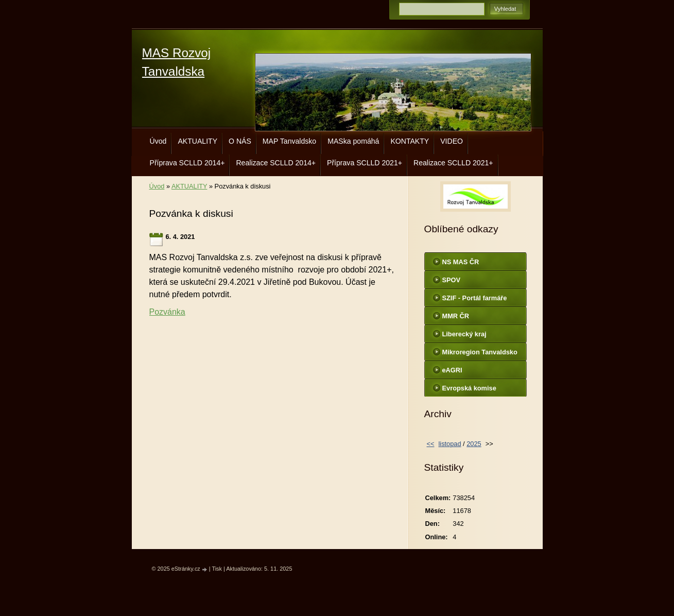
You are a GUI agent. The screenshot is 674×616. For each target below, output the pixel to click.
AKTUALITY (197, 141)
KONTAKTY (410, 141)
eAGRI (452, 370)
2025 (474, 444)
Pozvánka (167, 312)
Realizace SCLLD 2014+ (276, 163)
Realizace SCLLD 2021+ (453, 163)
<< (431, 444)
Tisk (217, 569)
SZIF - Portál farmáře (475, 298)
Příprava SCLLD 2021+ (365, 163)
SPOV (452, 280)
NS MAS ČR (461, 262)
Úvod (158, 141)
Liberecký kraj (464, 334)
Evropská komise (469, 388)
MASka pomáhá (353, 141)
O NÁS (240, 141)
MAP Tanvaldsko (289, 141)
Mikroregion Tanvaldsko (480, 352)
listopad (450, 444)
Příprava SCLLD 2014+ (187, 163)
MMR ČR (456, 316)
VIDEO (452, 141)
